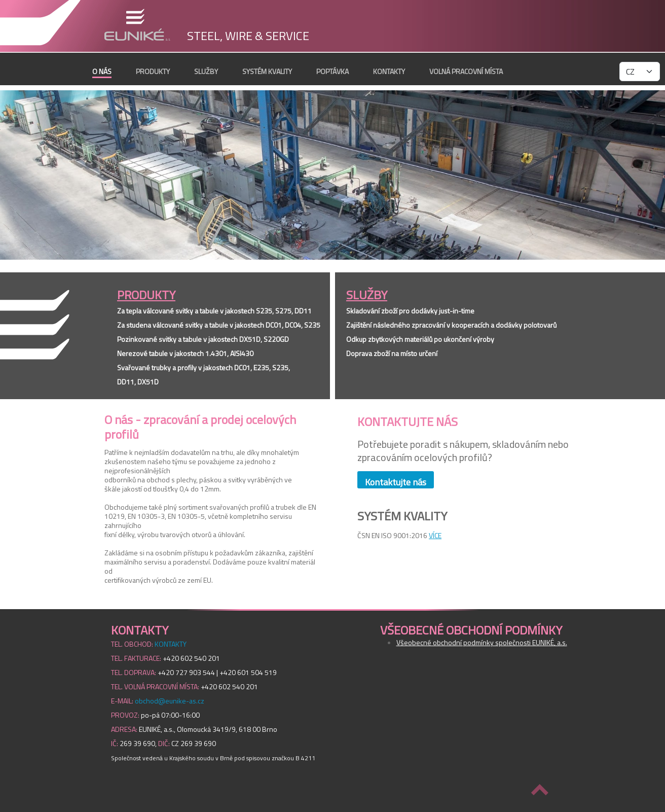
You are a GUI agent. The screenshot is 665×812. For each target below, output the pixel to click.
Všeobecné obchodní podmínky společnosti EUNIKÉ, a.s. (482, 642)
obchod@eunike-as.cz (170, 701)
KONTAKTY (389, 71)
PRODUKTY (153, 71)
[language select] (640, 72)
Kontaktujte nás (396, 482)
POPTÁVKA (332, 71)
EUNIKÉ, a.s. (137, 25)
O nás (102, 71)
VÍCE (435, 535)
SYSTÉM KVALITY (267, 71)
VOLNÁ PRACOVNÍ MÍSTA (466, 71)
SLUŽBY (206, 71)
